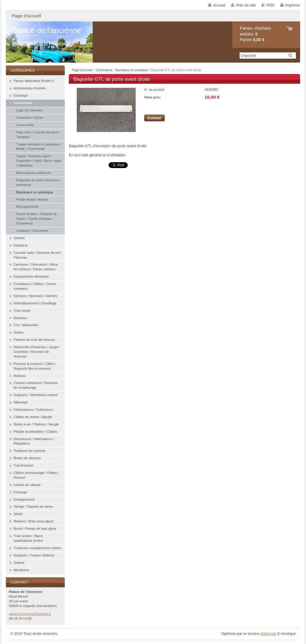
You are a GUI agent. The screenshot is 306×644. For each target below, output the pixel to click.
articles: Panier (255, 34)
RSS (270, 5)
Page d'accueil (82, 70)
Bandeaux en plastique (132, 70)
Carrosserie (104, 70)
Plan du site (246, 5)
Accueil (219, 5)
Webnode (268, 634)
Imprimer (293, 5)
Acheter (154, 118)
